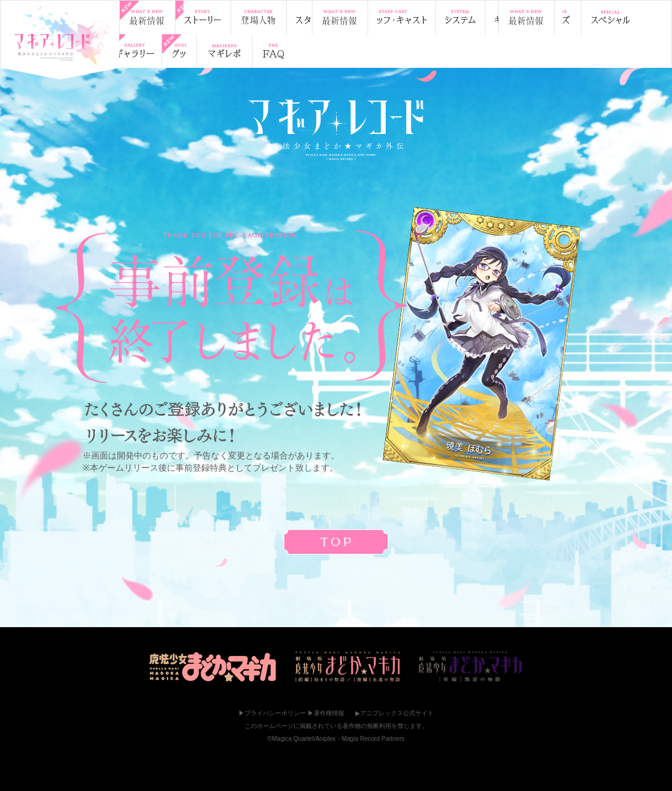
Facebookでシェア (225, 51)
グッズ (530, 17)
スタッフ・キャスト (344, 17)
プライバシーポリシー (275, 713)
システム (405, 17)
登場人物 (280, 17)
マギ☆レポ (153, 51)
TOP (60, 37)
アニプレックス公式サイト (397, 713)
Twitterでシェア (199, 51)
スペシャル (596, 17)
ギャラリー (466, 17)
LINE (251, 51)
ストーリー (216, 17)
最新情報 (151, 17)
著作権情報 (329, 713)
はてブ (276, 51)
